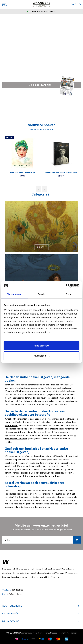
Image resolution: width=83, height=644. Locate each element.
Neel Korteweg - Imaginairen (22, 172)
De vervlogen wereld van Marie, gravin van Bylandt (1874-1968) (61, 173)
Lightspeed (53, 633)
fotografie (40, 429)
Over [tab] (68, 294)
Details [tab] (41, 294)
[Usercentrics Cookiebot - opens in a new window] (66, 286)
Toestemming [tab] (15, 294)
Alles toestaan (41, 346)
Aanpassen (42, 356)
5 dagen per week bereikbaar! (41, 11)
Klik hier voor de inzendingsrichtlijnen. (42, 476)
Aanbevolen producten (42, 129)
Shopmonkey (72, 633)
